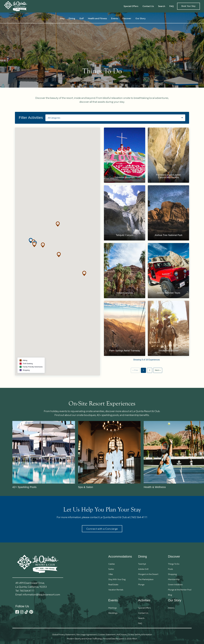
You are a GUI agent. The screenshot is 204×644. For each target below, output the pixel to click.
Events (115, 18)
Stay (62, 18)
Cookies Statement (107, 634)
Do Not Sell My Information (140, 634)
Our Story (140, 18)
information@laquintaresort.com (41, 594)
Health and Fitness (97, 18)
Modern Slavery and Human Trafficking (84, 639)
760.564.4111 (27, 591)
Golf (82, 18)
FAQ (172, 6)
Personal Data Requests (114, 639)
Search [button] (162, 6)
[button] (84, 273)
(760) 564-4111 (139, 517)
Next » (158, 370)
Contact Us (148, 6)
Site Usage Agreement (87, 634)
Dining (72, 18)
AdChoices (122, 634)
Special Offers (131, 6)
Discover (127, 18)
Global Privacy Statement (64, 634)
